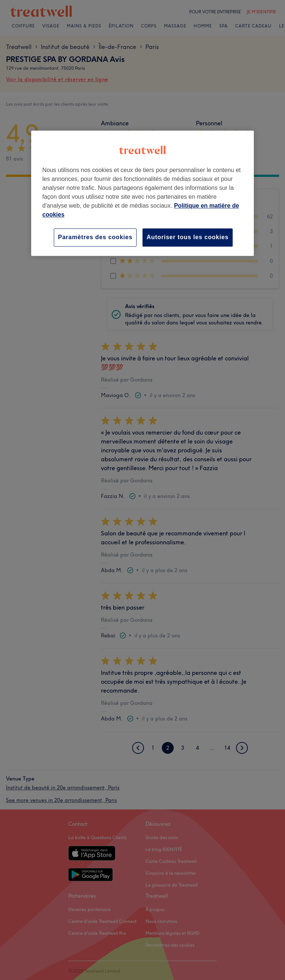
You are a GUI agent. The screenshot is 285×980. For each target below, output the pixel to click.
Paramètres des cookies (95, 237)
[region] (142, 193)
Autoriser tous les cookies (188, 237)
